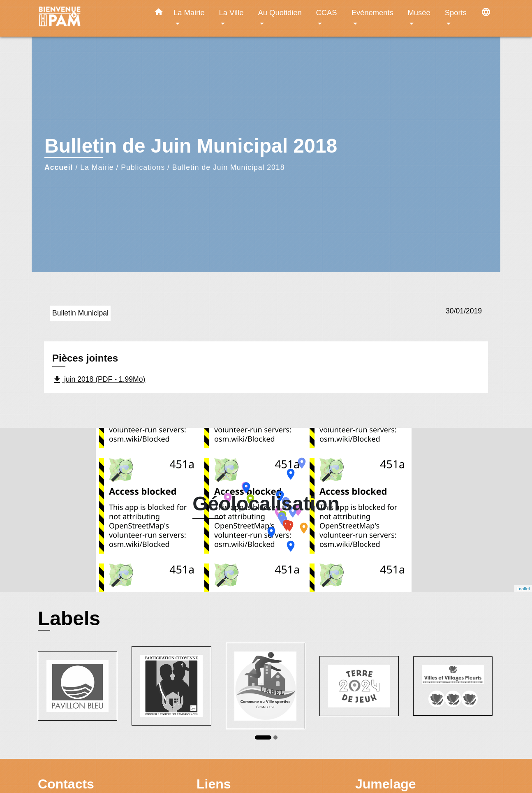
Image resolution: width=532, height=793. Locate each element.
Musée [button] (419, 13)
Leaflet (523, 589)
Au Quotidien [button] (280, 13)
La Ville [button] (231, 13)
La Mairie (97, 167)
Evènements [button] (372, 13)
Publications (143, 167)
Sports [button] (456, 13)
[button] (159, 14)
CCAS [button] (326, 13)
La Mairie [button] (189, 13)
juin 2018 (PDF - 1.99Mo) (99, 380)
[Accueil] (89, 18)
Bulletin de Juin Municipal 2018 (229, 167)
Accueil (59, 167)
